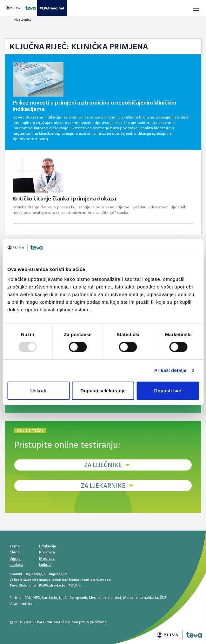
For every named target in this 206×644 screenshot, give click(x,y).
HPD (37, 598)
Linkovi (45, 565)
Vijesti (15, 559)
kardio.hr (50, 598)
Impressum (58, 574)
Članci (15, 552)
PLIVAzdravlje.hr (52, 585)
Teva (13, 585)
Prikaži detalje (170, 370)
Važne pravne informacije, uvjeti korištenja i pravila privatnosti (60, 580)
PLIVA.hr (75, 585)
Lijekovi (16, 565)
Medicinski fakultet (105, 598)
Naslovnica (23, 20)
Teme (15, 546)
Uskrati (39, 391)
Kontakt (16, 574)
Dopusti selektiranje (103, 391)
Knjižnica (47, 552)
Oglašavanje (36, 574)
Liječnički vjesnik (73, 598)
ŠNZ (163, 598)
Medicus (47, 559)
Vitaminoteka (21, 604)
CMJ (28, 598)
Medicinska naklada (141, 598)
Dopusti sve (167, 391)
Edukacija (48, 546)
